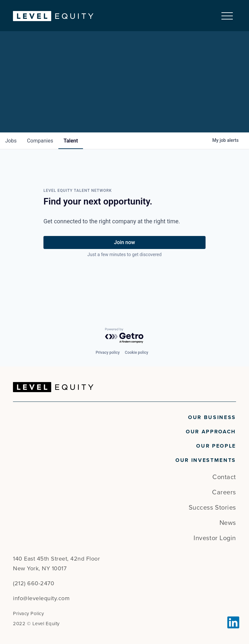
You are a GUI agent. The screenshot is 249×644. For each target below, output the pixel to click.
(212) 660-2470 (34, 583)
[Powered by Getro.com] (124, 336)
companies (40, 141)
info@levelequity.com (41, 598)
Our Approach (211, 432)
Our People (216, 446)
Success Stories (212, 508)
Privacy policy (108, 353)
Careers (224, 492)
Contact (224, 477)
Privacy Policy (28, 613)
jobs (11, 141)
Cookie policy (136, 353)
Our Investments (206, 460)
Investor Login (215, 538)
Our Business (212, 417)
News (228, 523)
